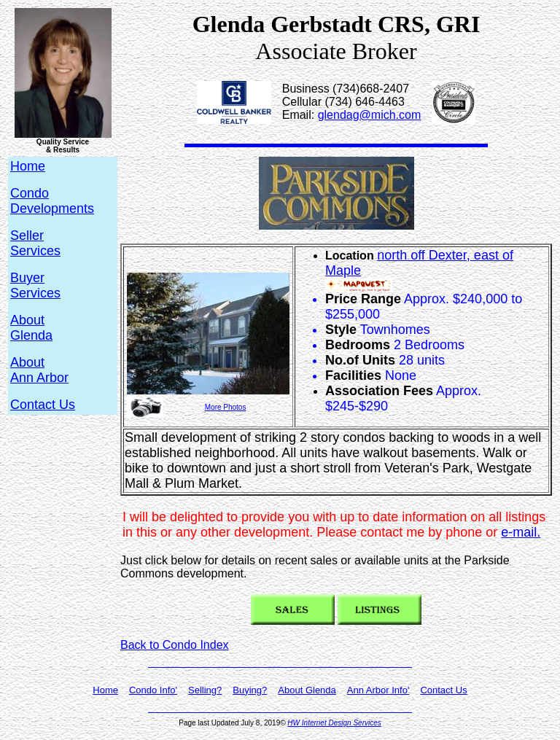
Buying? (250, 690)
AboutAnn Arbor (39, 370)
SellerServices (35, 243)
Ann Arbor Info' (378, 690)
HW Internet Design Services (334, 723)
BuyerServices (35, 285)
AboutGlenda (31, 328)
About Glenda (307, 690)
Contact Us (43, 405)
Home (105, 690)
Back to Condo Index (175, 645)
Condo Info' (153, 690)
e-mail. (521, 532)
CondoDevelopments (52, 201)
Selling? (205, 690)
